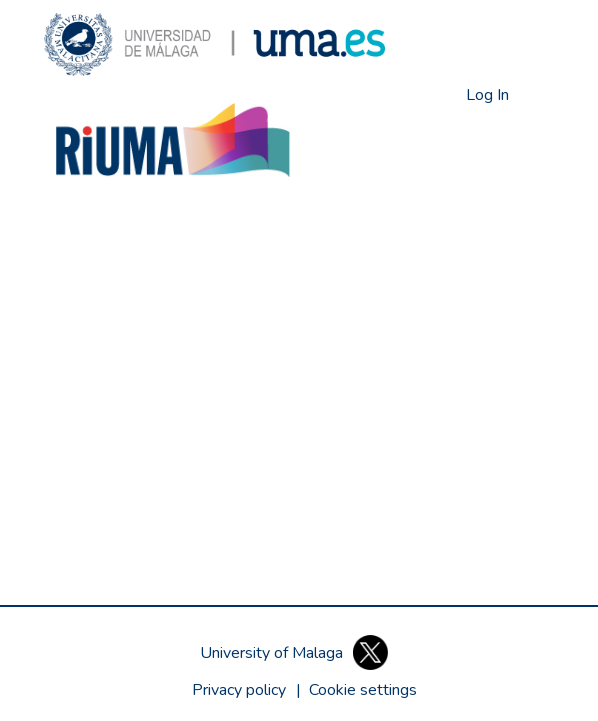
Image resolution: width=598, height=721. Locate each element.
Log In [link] (488, 95)
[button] (214, 44)
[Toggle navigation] (539, 95)
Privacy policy (239, 690)
